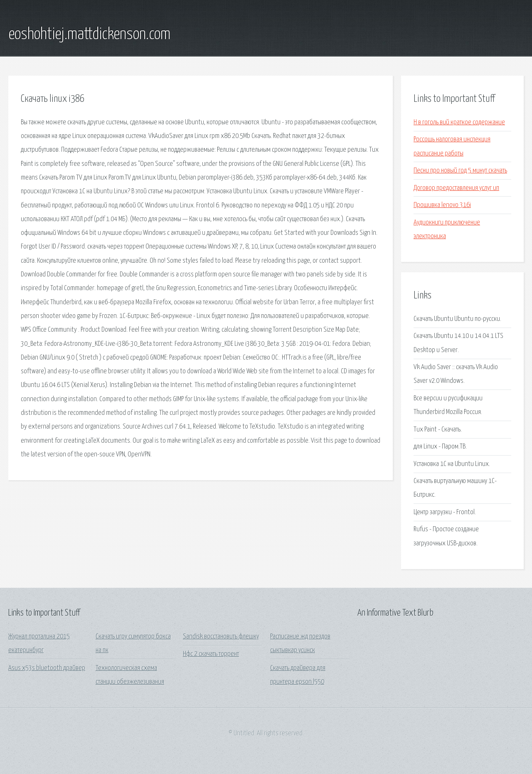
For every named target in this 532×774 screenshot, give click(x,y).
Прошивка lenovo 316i (442, 205)
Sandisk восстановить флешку (221, 637)
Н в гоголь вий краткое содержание (459, 122)
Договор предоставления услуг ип (456, 188)
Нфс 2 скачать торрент (211, 654)
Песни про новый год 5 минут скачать (460, 171)
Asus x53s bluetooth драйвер (47, 668)
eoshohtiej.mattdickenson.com (89, 35)
